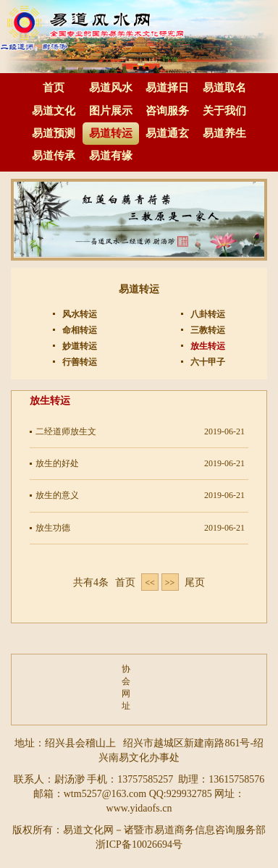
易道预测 (54, 133)
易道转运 (111, 133)
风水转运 (79, 314)
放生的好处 (57, 463)
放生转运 (207, 346)
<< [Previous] (150, 583)
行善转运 (79, 362)
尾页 (195, 582)
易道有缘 (111, 156)
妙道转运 (79, 346)
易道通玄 (167, 133)
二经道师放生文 (66, 431)
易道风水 (111, 88)
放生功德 (53, 528)
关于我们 (224, 111)
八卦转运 (207, 314)
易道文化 (54, 111)
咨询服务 (167, 111)
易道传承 (54, 156)
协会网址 (125, 687)
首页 (54, 88)
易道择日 (167, 88)
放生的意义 (57, 495)
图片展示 (111, 111)
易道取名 (224, 88)
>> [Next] (170, 583)
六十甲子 (207, 362)
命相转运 (79, 330)
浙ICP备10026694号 (139, 844)
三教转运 (207, 330)
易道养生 (224, 133)
